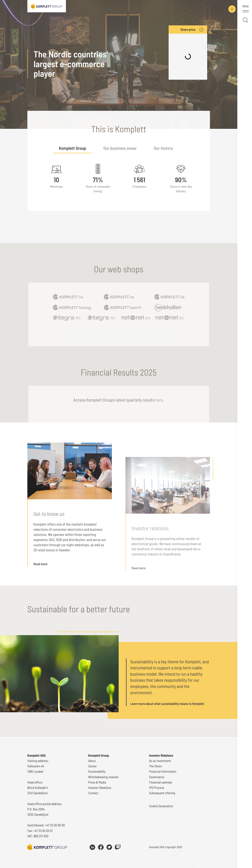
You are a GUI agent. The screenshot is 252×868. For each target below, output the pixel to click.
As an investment (160, 761)
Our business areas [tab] (120, 155)
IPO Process (157, 788)
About (92, 761)
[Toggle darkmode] (230, 7)
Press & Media (97, 782)
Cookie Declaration (161, 806)
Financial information (163, 772)
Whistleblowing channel (103, 777)
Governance (157, 777)
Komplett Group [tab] (72, 155)
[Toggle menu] (246, 9)
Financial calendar (161, 782)
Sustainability (97, 772)
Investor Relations (100, 788)
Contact (93, 793)
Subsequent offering (162, 793)
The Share (156, 766)
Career (92, 766)
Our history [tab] (163, 155)
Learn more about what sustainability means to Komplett (167, 712)
